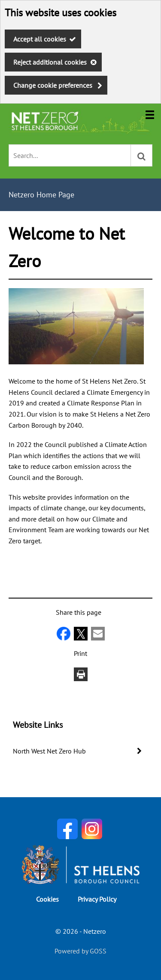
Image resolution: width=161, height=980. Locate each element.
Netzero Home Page (41, 195)
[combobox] (70, 155)
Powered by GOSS (80, 951)
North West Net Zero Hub (49, 751)
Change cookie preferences (53, 85)
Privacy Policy (97, 899)
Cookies (47, 899)
